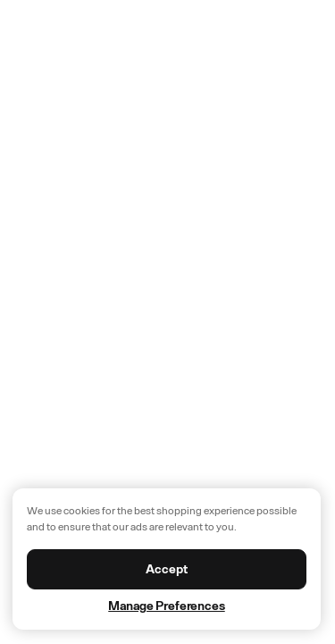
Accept (166, 569)
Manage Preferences (166, 606)
